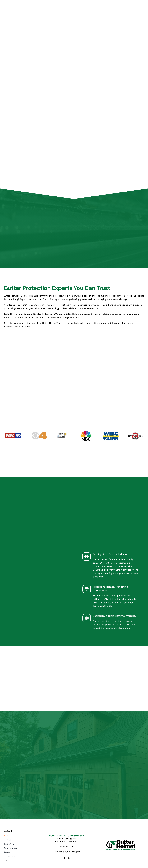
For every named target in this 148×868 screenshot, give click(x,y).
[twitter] (69, 858)
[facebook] (64, 858)
